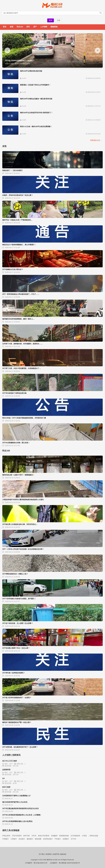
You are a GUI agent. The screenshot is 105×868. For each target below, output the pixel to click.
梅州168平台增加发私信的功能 (31, 71)
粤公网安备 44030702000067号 (69, 863)
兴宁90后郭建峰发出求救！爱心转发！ (16, 443)
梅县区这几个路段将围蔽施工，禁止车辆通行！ (19, 245)
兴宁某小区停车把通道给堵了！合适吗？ (17, 698)
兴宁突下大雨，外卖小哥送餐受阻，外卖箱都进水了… (22, 368)
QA (4, 778)
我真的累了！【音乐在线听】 (13, 170)
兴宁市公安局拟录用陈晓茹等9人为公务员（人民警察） (22, 815)
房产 (35, 27)
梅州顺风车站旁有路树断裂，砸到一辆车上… (18, 319)
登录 (51, 20)
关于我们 (42, 854)
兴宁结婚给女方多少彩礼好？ (13, 269)
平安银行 (58, 839)
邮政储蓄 (38, 839)
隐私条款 (63, 854)
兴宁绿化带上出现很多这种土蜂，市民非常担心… (20, 524)
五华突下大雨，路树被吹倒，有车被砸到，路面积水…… (22, 344)
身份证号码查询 (44, 836)
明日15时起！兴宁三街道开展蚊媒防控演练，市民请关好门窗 (24, 418)
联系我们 (49, 854)
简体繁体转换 (64, 836)
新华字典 (27, 836)
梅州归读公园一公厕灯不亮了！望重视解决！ (18, 475)
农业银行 (22, 839)
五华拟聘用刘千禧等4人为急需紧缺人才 (16, 796)
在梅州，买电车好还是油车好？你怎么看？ (18, 195)
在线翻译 (54, 836)
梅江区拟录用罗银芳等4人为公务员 (15, 802)
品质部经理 (6, 770)
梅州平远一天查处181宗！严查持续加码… (17, 220)
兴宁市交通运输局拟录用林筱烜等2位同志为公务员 (20, 808)
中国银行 (6, 839)
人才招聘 (44, 27)
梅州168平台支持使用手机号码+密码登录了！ (36, 113)
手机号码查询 (17, 836)
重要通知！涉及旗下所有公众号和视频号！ (35, 85)
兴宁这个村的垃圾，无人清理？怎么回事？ (18, 623)
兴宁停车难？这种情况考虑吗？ (14, 673)
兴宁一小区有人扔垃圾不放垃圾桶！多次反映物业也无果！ (23, 549)
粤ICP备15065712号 (40, 863)
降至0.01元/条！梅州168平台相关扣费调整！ (36, 126)
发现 (11, 27)
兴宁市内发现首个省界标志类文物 (14, 393)
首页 (5, 27)
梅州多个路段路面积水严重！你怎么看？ (17, 722)
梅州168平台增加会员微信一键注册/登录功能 (36, 99)
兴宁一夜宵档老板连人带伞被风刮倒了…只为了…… (21, 294)
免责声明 (56, 854)
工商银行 (14, 839)
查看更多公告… (96, 140)
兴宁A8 (73, 839)
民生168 (20, 27)
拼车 (28, 27)
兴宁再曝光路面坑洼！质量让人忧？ (15, 574)
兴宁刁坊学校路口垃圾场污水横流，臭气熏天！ (19, 599)
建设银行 (30, 839)
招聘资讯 (16, 755)
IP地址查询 (6, 836)
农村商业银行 (48, 839)
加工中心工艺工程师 (10, 761)
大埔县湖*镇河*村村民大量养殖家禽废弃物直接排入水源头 (23, 500)
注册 (58, 20)
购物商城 (54, 27)
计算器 (84, 836)
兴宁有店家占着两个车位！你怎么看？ (16, 648)
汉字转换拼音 (75, 836)
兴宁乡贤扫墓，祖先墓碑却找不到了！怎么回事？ (20, 747)
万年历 (34, 836)
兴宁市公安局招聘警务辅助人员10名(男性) (17, 821)
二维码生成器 (93, 836)
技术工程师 (6, 787)
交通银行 (66, 839)
